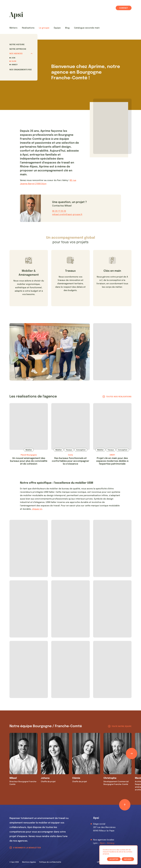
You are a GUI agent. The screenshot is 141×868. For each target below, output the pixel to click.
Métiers (13, 28)
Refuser (128, 859)
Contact (124, 8)
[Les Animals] (16, 15)
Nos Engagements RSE (21, 70)
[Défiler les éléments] (132, 754)
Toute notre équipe (122, 726)
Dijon (14, 61)
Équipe (57, 28)
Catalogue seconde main (87, 28)
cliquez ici (37, 509)
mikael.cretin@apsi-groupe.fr (67, 215)
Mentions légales (29, 862)
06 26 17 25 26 (59, 211)
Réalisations (28, 28)
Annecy (15, 65)
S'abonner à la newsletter (27, 848)
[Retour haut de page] (125, 805)
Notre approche (18, 49)
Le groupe (44, 28)
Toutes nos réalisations (119, 397)
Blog (67, 28)
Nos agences (21, 54)
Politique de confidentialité (50, 862)
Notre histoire (17, 45)
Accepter (114, 859)
